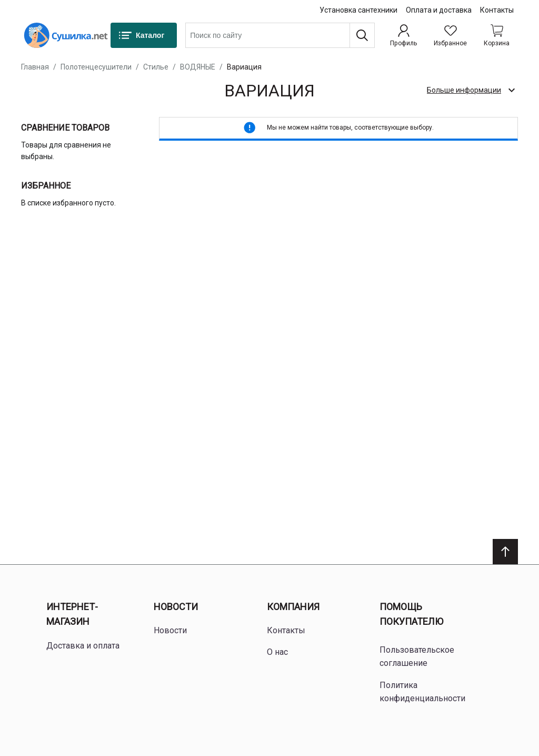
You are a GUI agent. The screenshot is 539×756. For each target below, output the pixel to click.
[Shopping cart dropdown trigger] (497, 35)
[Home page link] (66, 35)
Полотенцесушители (96, 67)
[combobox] (280, 35)
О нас (277, 652)
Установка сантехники (358, 10)
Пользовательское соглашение (417, 657)
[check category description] (470, 90)
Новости (176, 607)
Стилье (156, 67)
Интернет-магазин (72, 614)
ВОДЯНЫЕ (198, 67)
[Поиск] (362, 35)
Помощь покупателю (411, 614)
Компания (293, 607)
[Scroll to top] (505, 552)
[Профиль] (403, 35)
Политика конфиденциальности (422, 692)
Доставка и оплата (83, 646)
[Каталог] (144, 35)
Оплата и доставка (439, 10)
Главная (35, 67)
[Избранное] (450, 35)
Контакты (497, 10)
